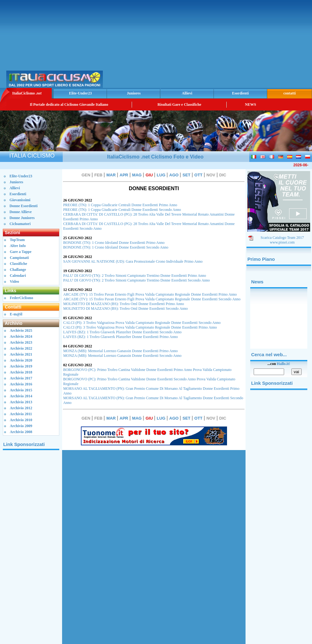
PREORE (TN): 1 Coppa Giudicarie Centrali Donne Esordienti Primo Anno (120, 205)
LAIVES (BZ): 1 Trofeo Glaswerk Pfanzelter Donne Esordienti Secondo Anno (122, 332)
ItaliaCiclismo (27, 93)
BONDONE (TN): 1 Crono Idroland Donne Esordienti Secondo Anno (116, 247)
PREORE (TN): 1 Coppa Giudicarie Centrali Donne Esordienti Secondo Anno (122, 210)
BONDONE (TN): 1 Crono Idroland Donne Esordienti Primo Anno (114, 243)
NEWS (250, 105)
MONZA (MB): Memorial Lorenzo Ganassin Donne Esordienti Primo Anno (120, 351)
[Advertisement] (237, 44)
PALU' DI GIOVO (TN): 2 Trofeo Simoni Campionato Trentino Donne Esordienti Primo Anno (135, 276)
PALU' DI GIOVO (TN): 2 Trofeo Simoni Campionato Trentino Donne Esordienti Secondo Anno (136, 280)
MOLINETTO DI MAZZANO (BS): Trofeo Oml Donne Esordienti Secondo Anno (125, 309)
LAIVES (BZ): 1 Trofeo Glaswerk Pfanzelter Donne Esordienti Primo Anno (120, 337)
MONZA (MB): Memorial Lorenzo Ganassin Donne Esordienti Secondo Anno (122, 356)
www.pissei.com (282, 242)
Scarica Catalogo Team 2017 (282, 238)
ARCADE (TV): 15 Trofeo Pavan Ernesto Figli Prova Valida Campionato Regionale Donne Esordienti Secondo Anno (152, 299)
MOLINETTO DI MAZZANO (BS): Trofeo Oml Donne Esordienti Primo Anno (123, 304)
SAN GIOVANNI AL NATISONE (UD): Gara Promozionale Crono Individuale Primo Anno (133, 261)
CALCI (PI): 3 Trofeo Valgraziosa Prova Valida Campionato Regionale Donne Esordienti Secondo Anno (142, 323)
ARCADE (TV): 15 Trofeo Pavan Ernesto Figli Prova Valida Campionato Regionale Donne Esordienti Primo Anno (150, 294)
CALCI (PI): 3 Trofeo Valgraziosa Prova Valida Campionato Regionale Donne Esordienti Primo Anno (140, 327)
